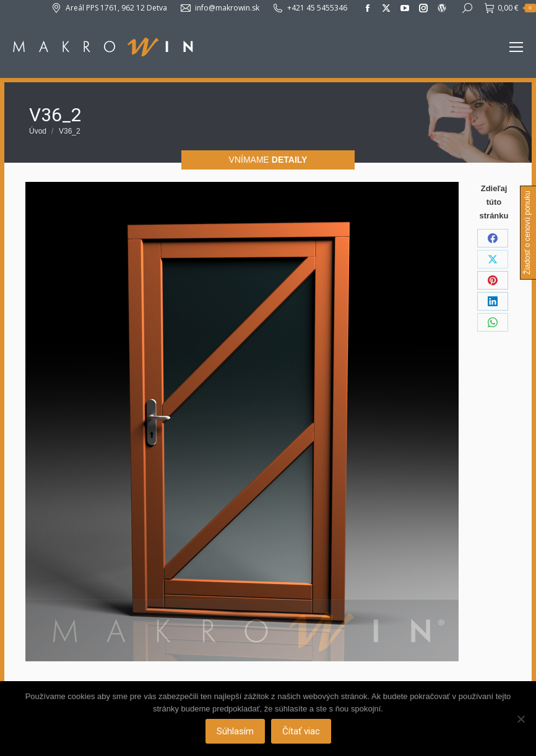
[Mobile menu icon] (516, 47)
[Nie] (521, 719)
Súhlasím (235, 731)
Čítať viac (301, 731)
